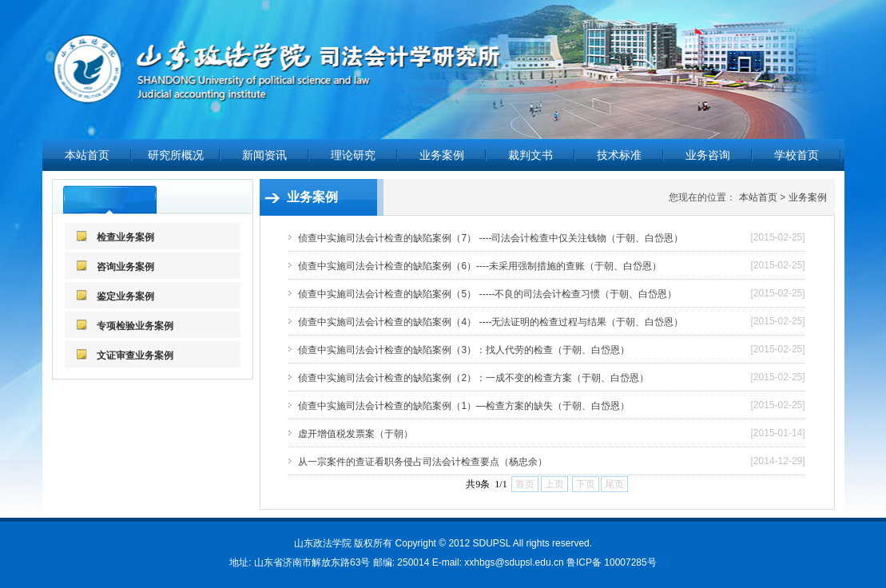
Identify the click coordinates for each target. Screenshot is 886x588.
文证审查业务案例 (135, 356)
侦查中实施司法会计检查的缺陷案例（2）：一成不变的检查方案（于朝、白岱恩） (473, 378)
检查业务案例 (125, 237)
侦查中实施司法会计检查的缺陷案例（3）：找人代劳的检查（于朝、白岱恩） (464, 350)
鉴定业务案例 (125, 296)
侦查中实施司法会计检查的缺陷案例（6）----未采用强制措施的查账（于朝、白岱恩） (480, 266)
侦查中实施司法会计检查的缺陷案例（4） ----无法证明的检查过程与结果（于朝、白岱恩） (491, 322)
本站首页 (87, 155)
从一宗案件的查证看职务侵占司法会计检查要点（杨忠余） (423, 462)
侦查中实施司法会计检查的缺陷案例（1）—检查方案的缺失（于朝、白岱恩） (464, 406)
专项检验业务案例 (135, 326)
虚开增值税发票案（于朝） (356, 434)
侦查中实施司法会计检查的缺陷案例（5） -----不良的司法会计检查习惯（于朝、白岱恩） (487, 294)
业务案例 (808, 197)
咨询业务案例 (125, 267)
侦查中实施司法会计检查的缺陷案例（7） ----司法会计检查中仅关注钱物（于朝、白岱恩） (491, 238)
